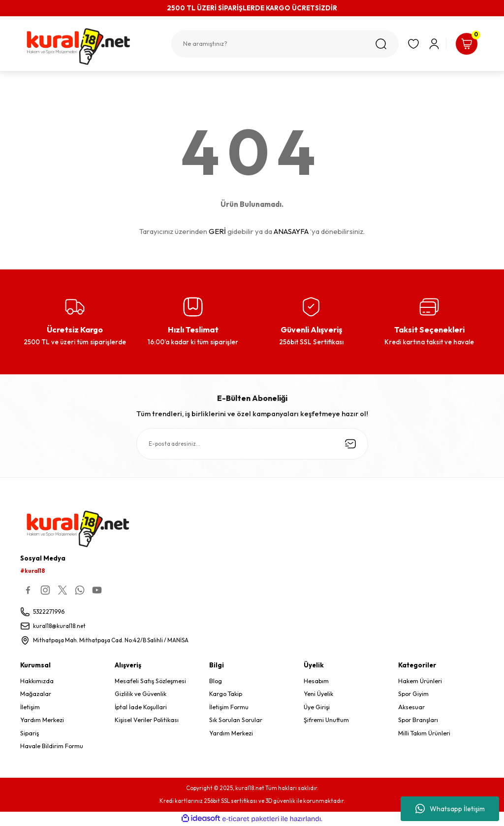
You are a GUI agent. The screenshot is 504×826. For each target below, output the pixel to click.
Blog (216, 681)
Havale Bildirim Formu (52, 746)
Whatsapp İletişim (450, 809)
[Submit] (350, 444)
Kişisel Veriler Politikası (147, 720)
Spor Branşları (418, 720)
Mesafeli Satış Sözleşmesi (150, 681)
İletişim (30, 708)
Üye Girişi (317, 708)
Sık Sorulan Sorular (236, 720)
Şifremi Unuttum (326, 720)
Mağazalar (36, 695)
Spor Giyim (413, 695)
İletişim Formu (229, 708)
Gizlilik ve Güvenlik (141, 695)
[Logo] (89, 47)
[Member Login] (429, 44)
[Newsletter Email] (252, 444)
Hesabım (316, 681)
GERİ (217, 231)
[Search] (280, 44)
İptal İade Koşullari (141, 708)
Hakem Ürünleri (420, 681)
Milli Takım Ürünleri (424, 734)
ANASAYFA (291, 231)
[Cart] (464, 44)
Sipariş (30, 734)
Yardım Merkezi (42, 720)
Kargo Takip (226, 695)
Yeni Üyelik (318, 695)
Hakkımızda (37, 681)
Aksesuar (411, 708)
